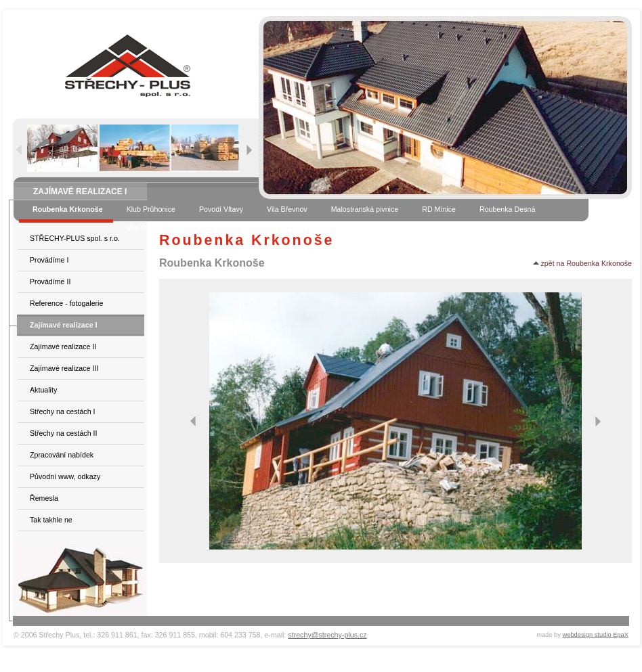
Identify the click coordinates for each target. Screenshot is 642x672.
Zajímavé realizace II (63, 346)
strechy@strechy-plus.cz (327, 635)
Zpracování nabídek (62, 455)
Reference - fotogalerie (66, 303)
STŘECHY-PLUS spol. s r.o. (75, 238)
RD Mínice (439, 209)
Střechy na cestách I (63, 411)
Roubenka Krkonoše (68, 209)
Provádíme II (50, 282)
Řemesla (44, 498)
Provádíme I (49, 260)
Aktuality (43, 390)
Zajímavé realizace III (64, 368)
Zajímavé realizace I (64, 325)
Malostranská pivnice (365, 209)
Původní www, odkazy (65, 476)
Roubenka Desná (507, 209)
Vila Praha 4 (230, 228)
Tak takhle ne (51, 520)
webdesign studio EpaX (596, 635)
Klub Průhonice (151, 209)
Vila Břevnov (287, 209)
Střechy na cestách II (64, 433)
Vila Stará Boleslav (157, 228)
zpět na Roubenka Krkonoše (582, 263)
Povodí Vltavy (221, 209)
